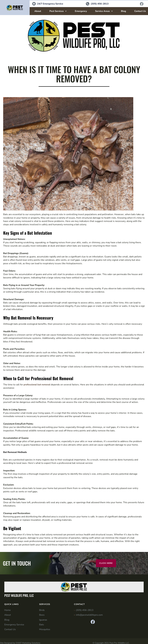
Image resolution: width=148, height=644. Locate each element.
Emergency (81, 11)
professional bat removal (37, 385)
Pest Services (58, 11)
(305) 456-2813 (100, 4)
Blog (124, 11)
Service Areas (104, 11)
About (38, 11)
